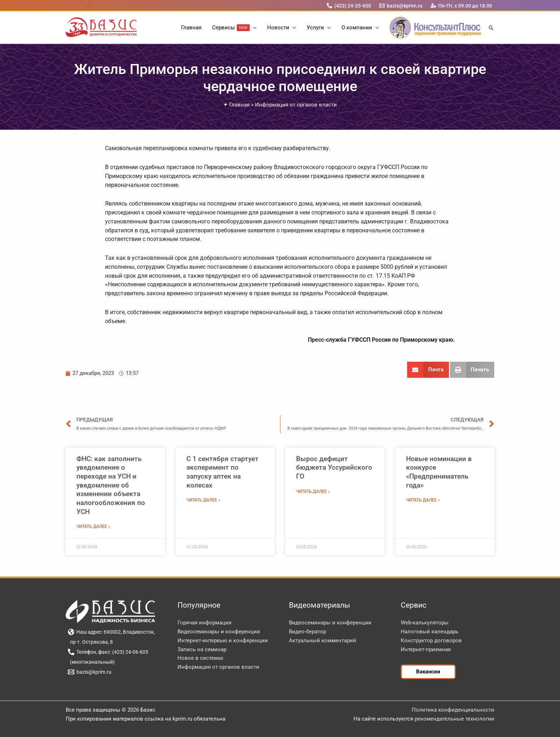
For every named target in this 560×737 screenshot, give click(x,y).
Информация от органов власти (296, 105)
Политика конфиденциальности (453, 710)
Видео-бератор (307, 632)
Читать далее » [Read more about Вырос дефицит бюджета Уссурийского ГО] (313, 491)
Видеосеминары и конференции (219, 632)
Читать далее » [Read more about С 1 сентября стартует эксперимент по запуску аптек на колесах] (203, 500)
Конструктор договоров (431, 640)
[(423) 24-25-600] (349, 6)
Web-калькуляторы (425, 623)
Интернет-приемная (426, 649)
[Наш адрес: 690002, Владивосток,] (111, 632)
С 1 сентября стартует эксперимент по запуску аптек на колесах (222, 472)
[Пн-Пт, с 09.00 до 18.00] (462, 6)
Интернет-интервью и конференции (223, 640)
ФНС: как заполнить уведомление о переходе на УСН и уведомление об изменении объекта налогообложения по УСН (111, 485)
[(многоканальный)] (91, 662)
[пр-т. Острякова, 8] (90, 642)
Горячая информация (204, 623)
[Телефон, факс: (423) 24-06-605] (108, 652)
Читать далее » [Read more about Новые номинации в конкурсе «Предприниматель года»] (423, 500)
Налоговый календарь (429, 632)
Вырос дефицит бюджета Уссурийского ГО (334, 468)
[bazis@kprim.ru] (401, 6)
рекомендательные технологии (454, 719)
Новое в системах (200, 658)
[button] (253, 28)
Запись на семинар (202, 649)
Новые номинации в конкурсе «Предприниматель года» (439, 472)
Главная (239, 105)
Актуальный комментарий (322, 640)
